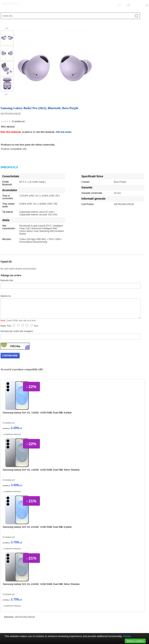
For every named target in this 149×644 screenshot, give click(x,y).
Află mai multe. (64, 124)
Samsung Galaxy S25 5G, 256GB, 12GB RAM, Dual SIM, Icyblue (37, 518)
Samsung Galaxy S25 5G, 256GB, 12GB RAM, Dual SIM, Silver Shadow (41, 576)
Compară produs (13, 426)
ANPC (90, 626)
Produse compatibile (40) (14, 141)
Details (127, 636)
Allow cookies (135, 641)
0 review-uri (18, 113)
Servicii (58, 626)
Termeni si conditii (74, 626)
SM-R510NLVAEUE (25, 609)
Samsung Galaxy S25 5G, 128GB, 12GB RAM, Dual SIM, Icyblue (37, 404)
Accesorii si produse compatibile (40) (22, 361)
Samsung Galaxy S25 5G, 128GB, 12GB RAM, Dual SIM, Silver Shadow (41, 461)
